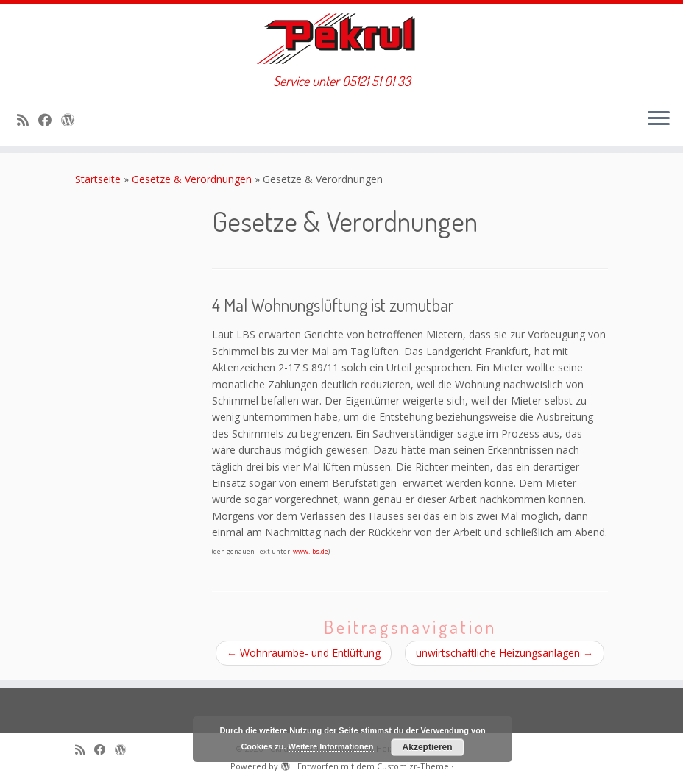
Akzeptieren (428, 747)
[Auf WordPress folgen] (72, 120)
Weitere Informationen (331, 746)
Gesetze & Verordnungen (192, 179)
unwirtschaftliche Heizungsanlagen (505, 653)
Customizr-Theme (413, 766)
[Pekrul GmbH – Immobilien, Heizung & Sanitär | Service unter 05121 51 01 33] (341, 39)
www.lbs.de (311, 551)
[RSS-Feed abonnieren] (28, 120)
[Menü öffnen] (659, 119)
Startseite (98, 179)
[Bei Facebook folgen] (50, 120)
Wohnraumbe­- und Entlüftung (304, 653)
